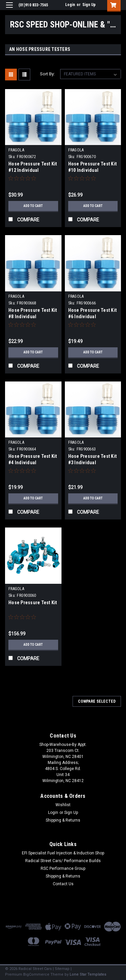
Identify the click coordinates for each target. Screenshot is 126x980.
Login (70, 5)
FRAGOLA (16, 150)
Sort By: (47, 74)
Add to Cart (33, 206)
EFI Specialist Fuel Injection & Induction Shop (63, 853)
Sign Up (89, 5)
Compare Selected (97, 701)
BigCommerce (36, 974)
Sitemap (62, 969)
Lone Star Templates (88, 974)
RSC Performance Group (63, 868)
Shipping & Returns (63, 820)
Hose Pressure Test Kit (33, 603)
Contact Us (63, 884)
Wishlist (63, 805)
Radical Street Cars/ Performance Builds (63, 861)
